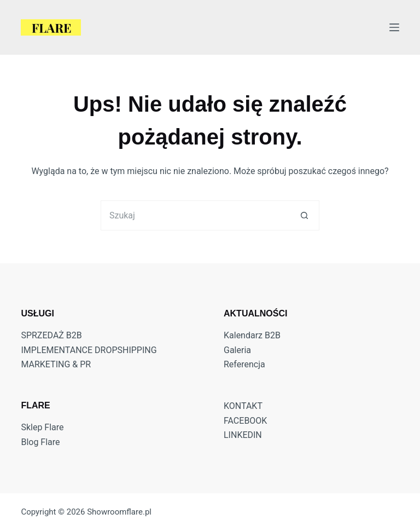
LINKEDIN (243, 435)
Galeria (237, 350)
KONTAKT (243, 406)
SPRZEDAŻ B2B (51, 335)
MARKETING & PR (56, 364)
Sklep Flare (42, 427)
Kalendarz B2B (252, 335)
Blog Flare (40, 442)
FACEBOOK (245, 421)
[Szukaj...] (195, 215)
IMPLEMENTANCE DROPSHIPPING (89, 350)
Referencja (244, 364)
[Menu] (394, 27)
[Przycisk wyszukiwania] (304, 215)
